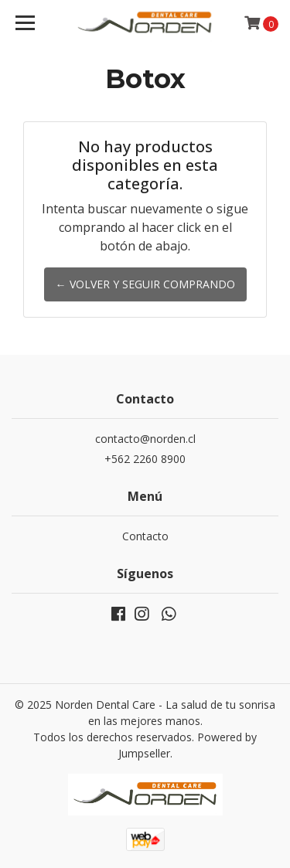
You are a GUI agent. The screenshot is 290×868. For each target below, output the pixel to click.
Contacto (145, 536)
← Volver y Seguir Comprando (145, 284)
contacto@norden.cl (145, 439)
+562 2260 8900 (145, 459)
